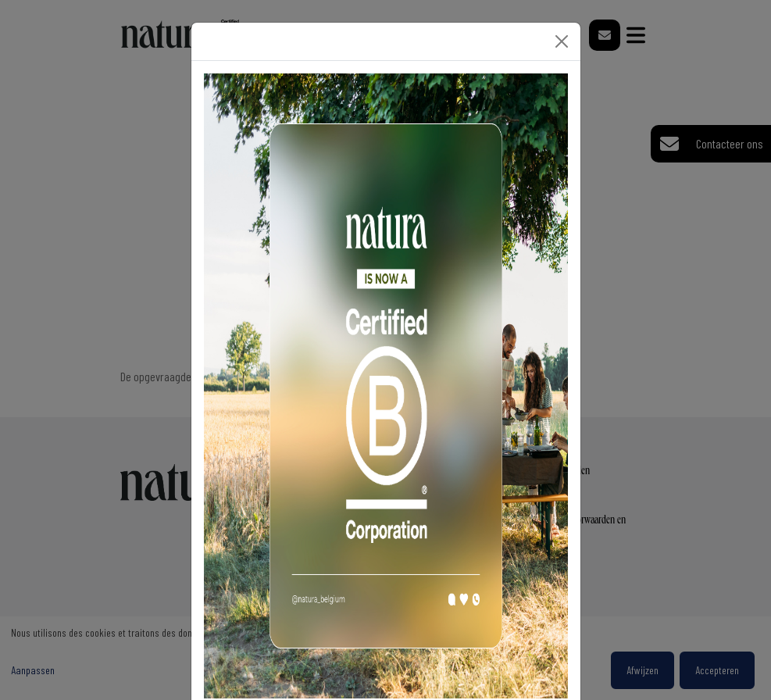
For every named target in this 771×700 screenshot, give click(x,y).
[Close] (562, 41)
